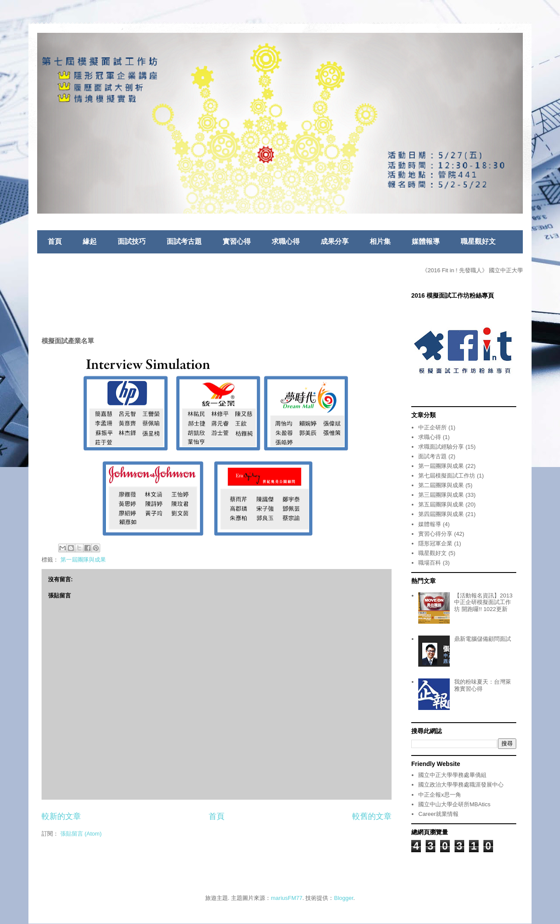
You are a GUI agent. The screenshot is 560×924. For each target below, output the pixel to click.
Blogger (344, 898)
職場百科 (430, 563)
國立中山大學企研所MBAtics (454, 804)
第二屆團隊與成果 (441, 485)
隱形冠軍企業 (435, 543)
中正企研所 (432, 427)
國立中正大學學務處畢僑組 (452, 775)
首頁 (55, 241)
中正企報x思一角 (440, 795)
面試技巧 (132, 241)
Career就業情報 (438, 814)
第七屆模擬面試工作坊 (447, 476)
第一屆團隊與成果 (83, 560)
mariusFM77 (287, 898)
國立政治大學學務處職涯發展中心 (461, 785)
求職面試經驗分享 (441, 447)
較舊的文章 (372, 816)
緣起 (90, 241)
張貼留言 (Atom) (81, 834)
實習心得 (237, 241)
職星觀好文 (478, 241)
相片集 (380, 241)
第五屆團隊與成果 (441, 504)
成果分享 (335, 241)
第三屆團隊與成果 (441, 495)
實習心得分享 (435, 534)
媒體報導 (426, 241)
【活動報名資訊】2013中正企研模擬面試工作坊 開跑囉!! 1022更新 (483, 602)
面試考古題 (184, 241)
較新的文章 (61, 816)
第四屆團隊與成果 (441, 514)
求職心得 (286, 241)
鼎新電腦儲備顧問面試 (483, 639)
